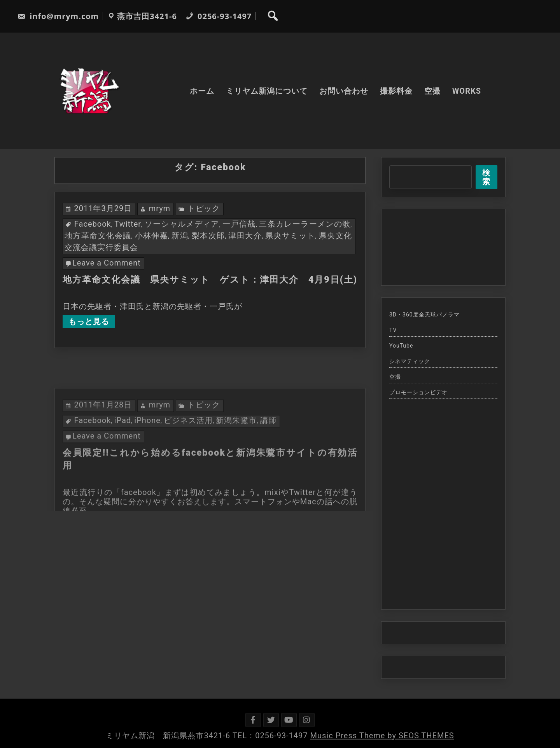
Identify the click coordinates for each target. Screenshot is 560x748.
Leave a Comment (107, 263)
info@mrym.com (58, 16)
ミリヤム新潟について (267, 91)
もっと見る (89, 322)
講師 (268, 456)
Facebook (93, 224)
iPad (123, 456)
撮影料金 (396, 91)
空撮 (432, 91)
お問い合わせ (344, 91)
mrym (160, 208)
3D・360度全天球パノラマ (424, 315)
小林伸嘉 (152, 236)
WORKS (467, 91)
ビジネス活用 (188, 456)
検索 (486, 177)
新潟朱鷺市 (236, 456)
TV (393, 330)
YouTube (401, 346)
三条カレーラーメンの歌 (305, 224)
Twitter (128, 224)
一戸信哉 (239, 224)
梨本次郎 (208, 236)
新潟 (180, 236)
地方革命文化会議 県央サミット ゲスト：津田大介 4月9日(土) (210, 280)
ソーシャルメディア (182, 224)
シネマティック (410, 361)
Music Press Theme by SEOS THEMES (382, 736)
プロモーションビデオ (418, 392)
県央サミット (290, 236)
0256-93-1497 (219, 16)
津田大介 (245, 236)
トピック (204, 208)
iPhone (147, 456)
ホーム (202, 91)
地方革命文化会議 (98, 236)
